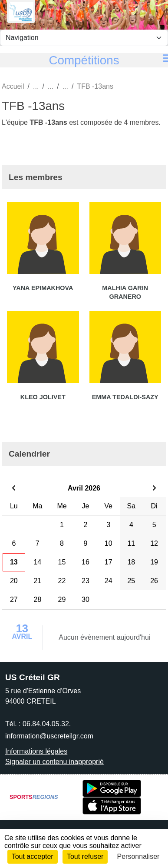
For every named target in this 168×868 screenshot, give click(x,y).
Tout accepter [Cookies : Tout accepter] (33, 856)
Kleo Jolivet (43, 397)
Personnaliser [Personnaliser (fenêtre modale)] (138, 856)
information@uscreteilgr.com (49, 736)
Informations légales (36, 751)
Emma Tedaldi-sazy (125, 397)
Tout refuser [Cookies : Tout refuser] (85, 856)
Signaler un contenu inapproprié (54, 762)
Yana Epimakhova (43, 288)
